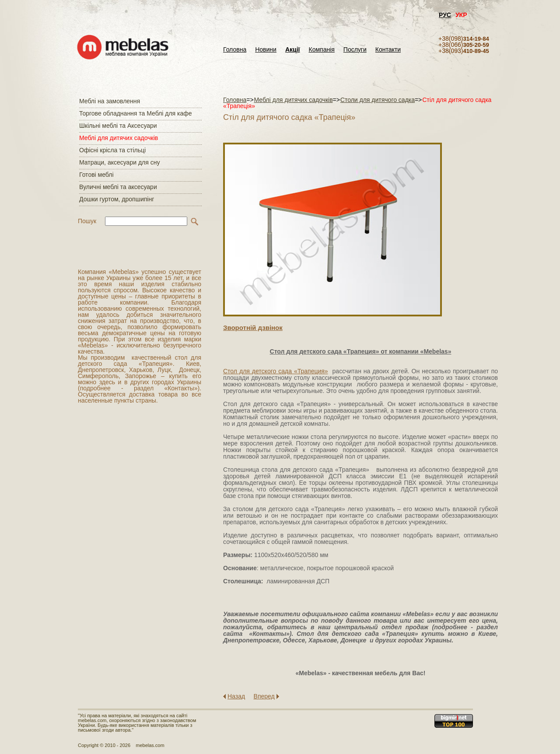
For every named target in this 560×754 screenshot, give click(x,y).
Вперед (264, 696)
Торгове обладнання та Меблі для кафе (136, 113)
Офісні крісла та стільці (112, 150)
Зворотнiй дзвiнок (253, 328)
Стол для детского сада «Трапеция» (276, 371)
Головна (235, 50)
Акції (293, 50)
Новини (266, 50)
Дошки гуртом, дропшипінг (117, 199)
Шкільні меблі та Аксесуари (118, 126)
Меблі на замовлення (110, 101)
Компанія (321, 50)
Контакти (388, 50)
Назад (236, 696)
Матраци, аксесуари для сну (119, 162)
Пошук (87, 221)
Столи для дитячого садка (378, 100)
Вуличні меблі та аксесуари (118, 187)
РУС (445, 15)
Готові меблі (96, 175)
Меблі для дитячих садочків (119, 138)
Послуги (355, 50)
